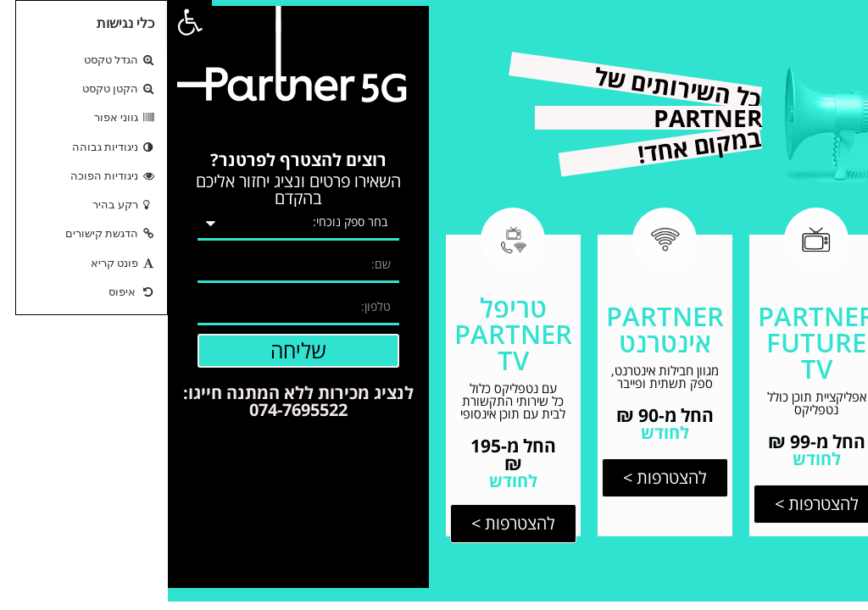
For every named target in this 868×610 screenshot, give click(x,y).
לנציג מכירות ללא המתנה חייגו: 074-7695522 (131, 401)
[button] (22, 22)
